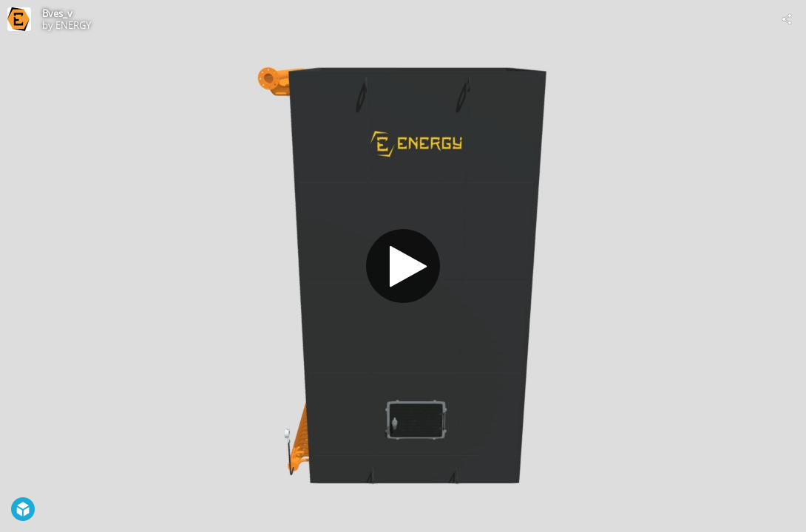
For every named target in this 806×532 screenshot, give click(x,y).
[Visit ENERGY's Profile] (19, 19)
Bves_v (57, 13)
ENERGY (73, 25)
